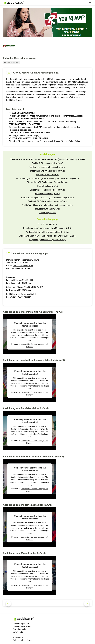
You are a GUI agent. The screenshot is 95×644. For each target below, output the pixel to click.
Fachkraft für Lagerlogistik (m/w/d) (48, 163)
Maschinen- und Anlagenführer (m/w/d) (48, 171)
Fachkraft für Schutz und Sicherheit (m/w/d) (47, 201)
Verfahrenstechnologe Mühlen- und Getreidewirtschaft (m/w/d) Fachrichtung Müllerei (48, 159)
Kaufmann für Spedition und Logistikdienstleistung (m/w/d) (47, 198)
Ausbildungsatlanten (22, 626)
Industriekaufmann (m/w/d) (47, 209)
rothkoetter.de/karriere (21, 268)
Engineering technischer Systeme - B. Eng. (47, 240)
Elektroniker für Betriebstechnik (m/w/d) (47, 190)
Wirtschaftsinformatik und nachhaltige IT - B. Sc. (47, 232)
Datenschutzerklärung (22, 640)
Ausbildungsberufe (21, 624)
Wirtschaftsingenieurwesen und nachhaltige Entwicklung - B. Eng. (47, 236)
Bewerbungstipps (20, 629)
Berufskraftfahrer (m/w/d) (48, 175)
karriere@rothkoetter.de (23, 266)
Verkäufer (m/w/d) (47, 213)
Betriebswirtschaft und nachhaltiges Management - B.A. (47, 228)
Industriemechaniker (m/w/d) (48, 194)
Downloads (18, 632)
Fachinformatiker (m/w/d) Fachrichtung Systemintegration (48, 205)
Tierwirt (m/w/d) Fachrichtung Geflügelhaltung (47, 182)
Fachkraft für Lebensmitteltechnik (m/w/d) (47, 167)
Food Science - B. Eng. (47, 224)
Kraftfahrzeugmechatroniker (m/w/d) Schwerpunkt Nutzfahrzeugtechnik (47, 179)
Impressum (18, 637)
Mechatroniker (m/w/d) (48, 186)
